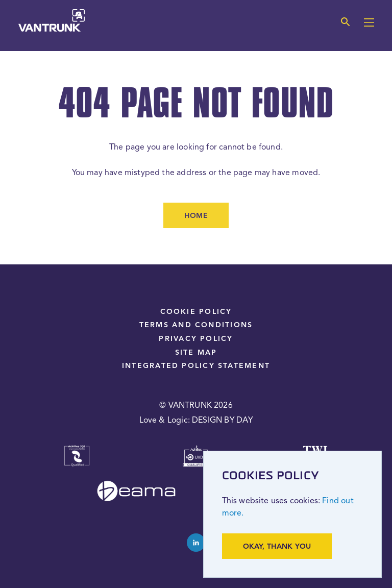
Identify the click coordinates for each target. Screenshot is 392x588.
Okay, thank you (277, 547)
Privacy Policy (196, 339)
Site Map (196, 353)
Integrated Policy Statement (196, 366)
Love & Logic (164, 421)
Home (196, 216)
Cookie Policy (196, 312)
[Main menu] (369, 23)
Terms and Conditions (196, 325)
